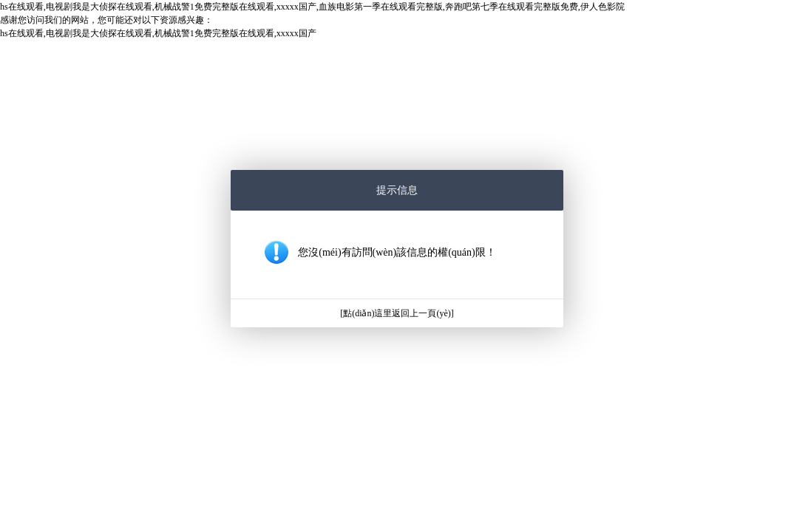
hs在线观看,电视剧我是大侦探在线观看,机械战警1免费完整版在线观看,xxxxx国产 (158, 33)
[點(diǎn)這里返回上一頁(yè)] (397, 313)
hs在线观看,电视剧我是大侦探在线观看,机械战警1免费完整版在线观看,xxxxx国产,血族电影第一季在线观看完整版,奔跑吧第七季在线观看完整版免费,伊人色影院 (312, 7)
